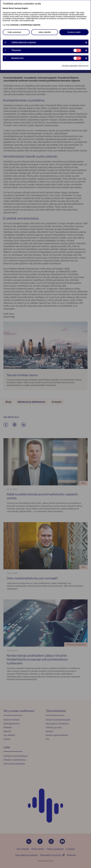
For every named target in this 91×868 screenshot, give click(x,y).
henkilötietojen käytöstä (30, 25)
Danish (6, 8)
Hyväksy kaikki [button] (74, 32)
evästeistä (14, 25)
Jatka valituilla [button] (44, 32)
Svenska (18, 8)
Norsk (11, 8)
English (25, 8)
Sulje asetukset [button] (14, 32)
